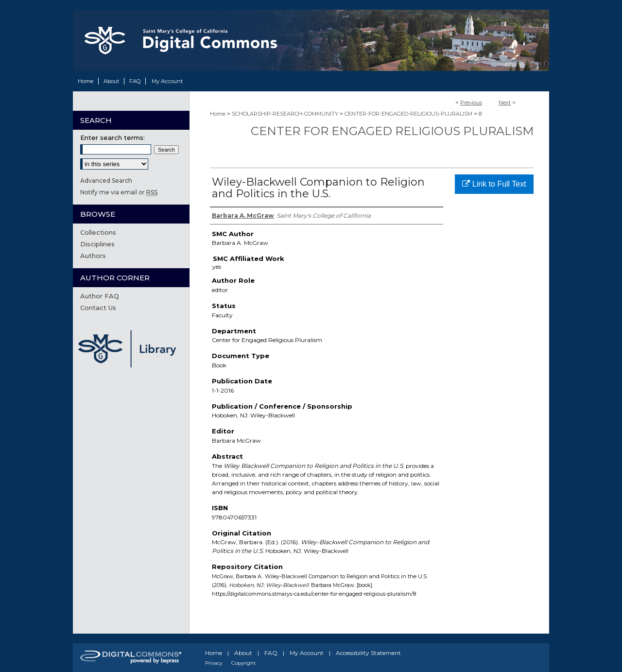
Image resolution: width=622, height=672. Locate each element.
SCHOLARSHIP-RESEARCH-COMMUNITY (285, 114)
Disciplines (97, 244)
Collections (98, 232)
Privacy (214, 663)
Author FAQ (100, 296)
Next (505, 103)
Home (218, 114)
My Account (307, 653)
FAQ (271, 653)
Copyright (243, 663)
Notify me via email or (119, 192)
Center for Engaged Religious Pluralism (392, 131)
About (243, 653)
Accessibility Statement (368, 653)
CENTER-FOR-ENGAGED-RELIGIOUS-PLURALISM (408, 114)
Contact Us (98, 308)
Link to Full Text (494, 184)
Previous (471, 103)
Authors (93, 256)
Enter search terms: (112, 138)
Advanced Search (106, 181)
